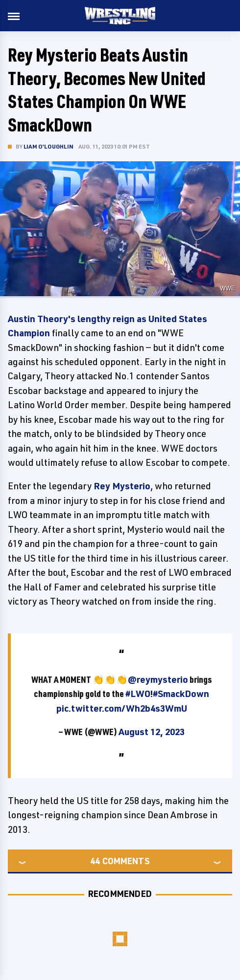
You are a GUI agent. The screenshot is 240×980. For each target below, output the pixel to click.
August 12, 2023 (152, 732)
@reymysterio (158, 679)
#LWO (138, 694)
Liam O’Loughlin (48, 146)
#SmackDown (181, 694)
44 (95, 861)
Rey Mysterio (122, 486)
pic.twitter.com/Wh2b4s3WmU (122, 708)
